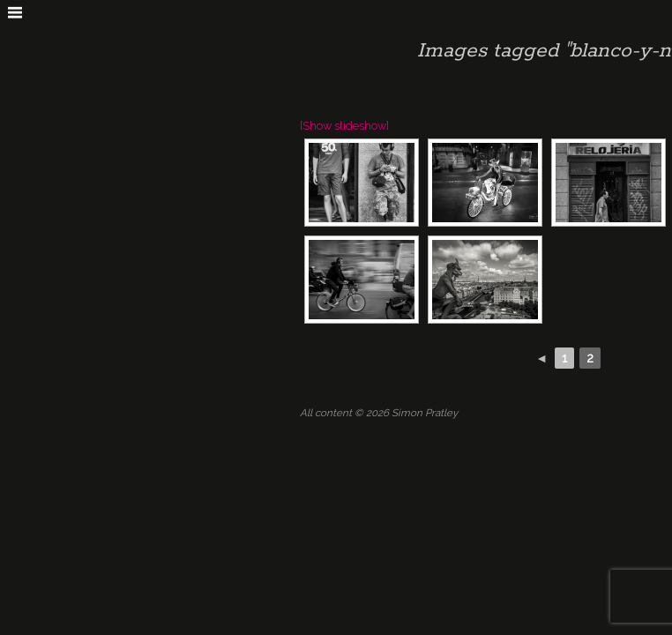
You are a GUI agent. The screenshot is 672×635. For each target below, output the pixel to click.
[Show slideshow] (344, 126)
